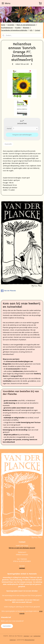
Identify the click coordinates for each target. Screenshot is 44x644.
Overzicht (8, 144)
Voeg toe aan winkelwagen (22, 135)
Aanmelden (7, 626)
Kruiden (18, 28)
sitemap (26, 636)
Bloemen (26, 28)
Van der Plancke (8, 291)
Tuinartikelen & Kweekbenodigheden (14, 30)
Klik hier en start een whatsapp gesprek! (22, 548)
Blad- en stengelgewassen (26, 25)
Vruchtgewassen (7, 28)
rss (31, 636)
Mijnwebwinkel (30, 640)
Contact (37, 30)
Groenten (11, 25)
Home (3, 25)
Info (31, 30)
